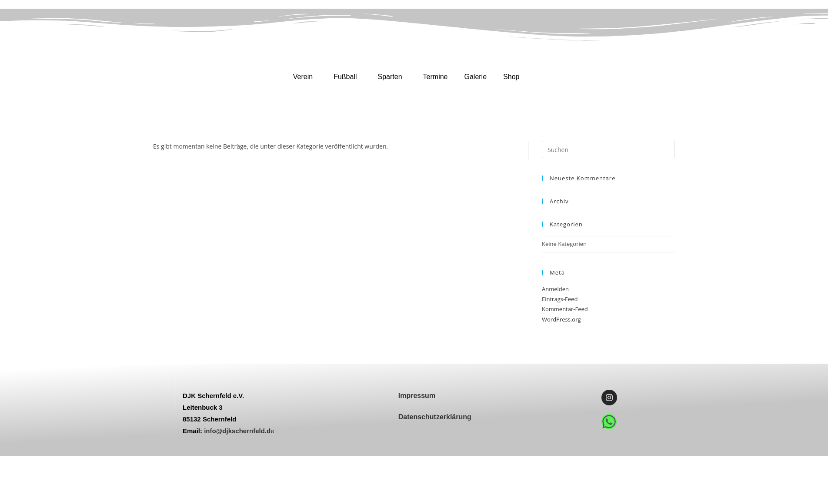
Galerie (475, 77)
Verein (303, 77)
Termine (436, 77)
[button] (305, 77)
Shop (511, 77)
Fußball (345, 77)
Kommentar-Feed (565, 309)
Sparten (390, 77)
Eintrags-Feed (560, 299)
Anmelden (555, 289)
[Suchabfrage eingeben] (608, 149)
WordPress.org (561, 319)
